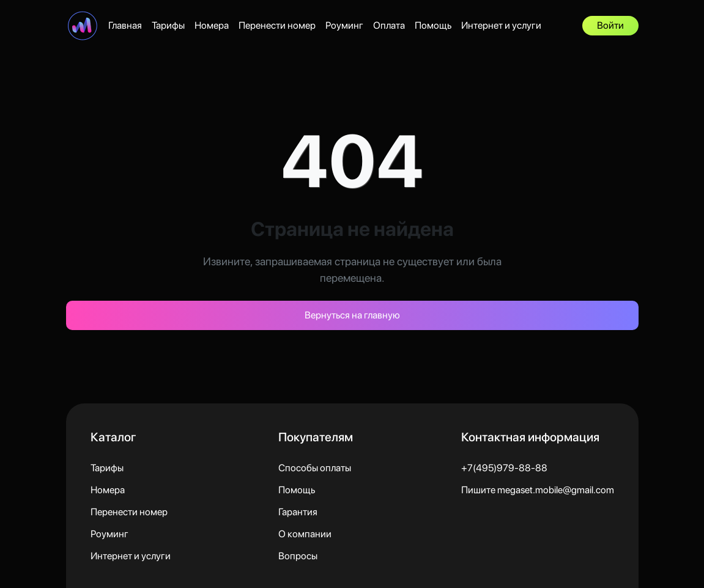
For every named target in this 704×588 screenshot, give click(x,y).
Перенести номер (277, 25)
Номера (212, 25)
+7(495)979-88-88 (504, 468)
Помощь (433, 25)
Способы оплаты (315, 468)
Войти (610, 25)
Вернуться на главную (352, 315)
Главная (125, 25)
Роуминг (344, 25)
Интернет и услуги (501, 25)
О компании (305, 534)
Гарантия (298, 512)
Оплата (389, 25)
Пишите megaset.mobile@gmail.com (538, 490)
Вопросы (298, 556)
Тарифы (168, 25)
